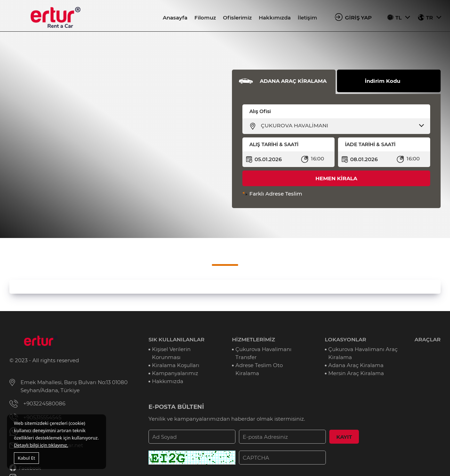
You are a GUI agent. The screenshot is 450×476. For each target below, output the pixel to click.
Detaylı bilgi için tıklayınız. (41, 445)
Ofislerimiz (237, 18)
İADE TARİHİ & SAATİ (370, 144)
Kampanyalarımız (175, 373)
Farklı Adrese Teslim (276, 194)
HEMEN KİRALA (336, 178)
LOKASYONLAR (345, 339)
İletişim (307, 18)
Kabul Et (26, 458)
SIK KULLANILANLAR (176, 339)
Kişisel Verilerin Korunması (171, 353)
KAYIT (344, 437)
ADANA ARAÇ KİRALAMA (293, 81)
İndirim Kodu (383, 81)
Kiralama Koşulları (176, 365)
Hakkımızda (275, 18)
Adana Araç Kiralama (356, 365)
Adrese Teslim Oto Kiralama (259, 369)
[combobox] (341, 126)
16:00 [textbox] (318, 158)
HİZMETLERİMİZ (254, 339)
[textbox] (341, 126)
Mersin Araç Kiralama (356, 373)
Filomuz (205, 18)
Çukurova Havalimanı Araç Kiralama (363, 353)
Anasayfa (175, 18)
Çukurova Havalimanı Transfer (263, 353)
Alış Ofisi (260, 111)
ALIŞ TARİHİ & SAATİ (274, 144)
